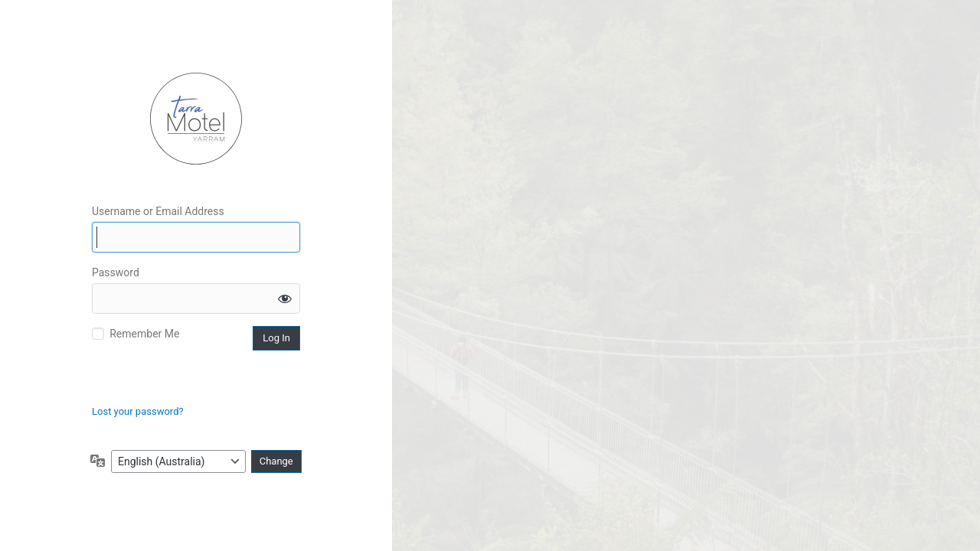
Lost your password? (138, 411)
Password (116, 272)
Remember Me (144, 334)
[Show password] (285, 298)
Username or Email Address (158, 211)
